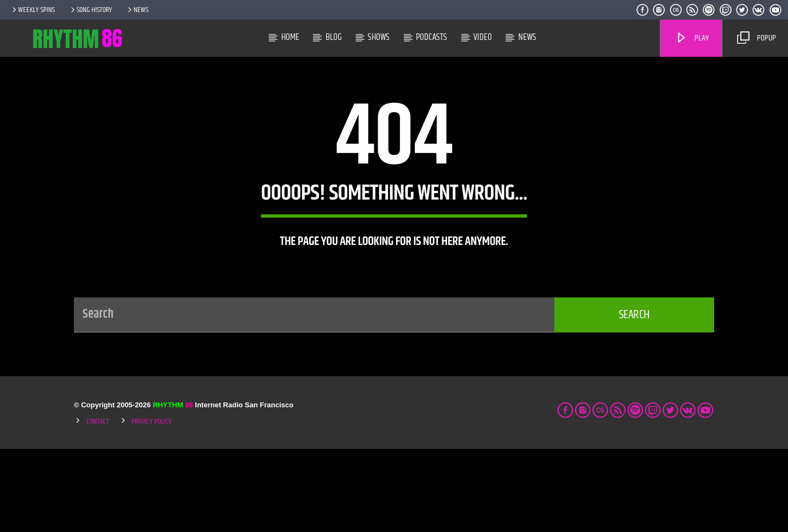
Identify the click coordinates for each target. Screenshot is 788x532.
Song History (91, 10)
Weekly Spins (33, 10)
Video (483, 37)
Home (290, 37)
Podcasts (431, 37)
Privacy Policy (152, 505)
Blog (334, 37)
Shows (379, 37)
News (137, 10)
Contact (98, 505)
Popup (756, 38)
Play (692, 38)
